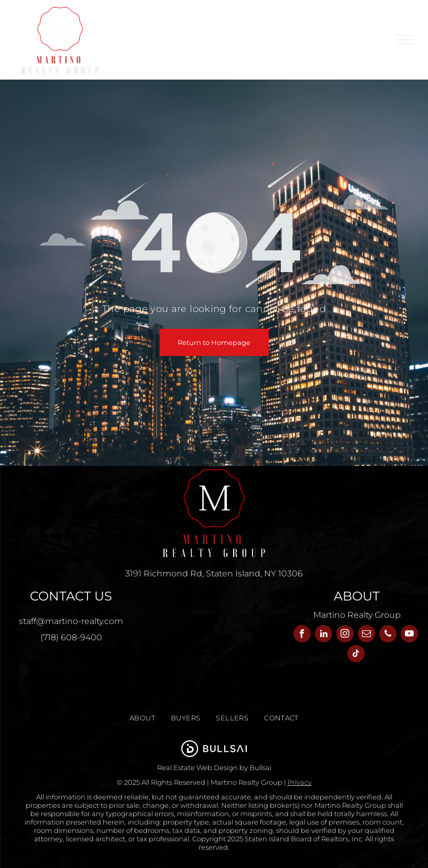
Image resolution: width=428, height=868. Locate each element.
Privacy (300, 782)
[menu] (405, 40)
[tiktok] (356, 655)
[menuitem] (142, 718)
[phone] (388, 635)
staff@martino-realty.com (71, 621)
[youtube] (409, 635)
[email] (366, 635)
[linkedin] (323, 635)
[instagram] (345, 635)
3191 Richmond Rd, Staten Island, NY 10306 (214, 574)
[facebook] (302, 635)
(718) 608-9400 (71, 637)
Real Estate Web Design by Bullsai (214, 767)
